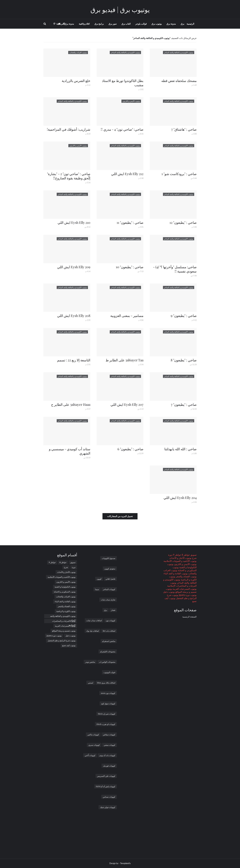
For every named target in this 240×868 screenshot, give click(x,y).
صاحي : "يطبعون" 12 (183, 222)
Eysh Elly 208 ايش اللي (74, 315)
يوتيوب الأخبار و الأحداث (180, 558)
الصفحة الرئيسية (189, 617)
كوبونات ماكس (93, 735)
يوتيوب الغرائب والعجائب (66, 597)
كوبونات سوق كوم (108, 703)
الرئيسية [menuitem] (190, 24)
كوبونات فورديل (109, 766)
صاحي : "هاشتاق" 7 (184, 129)
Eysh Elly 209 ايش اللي (74, 267)
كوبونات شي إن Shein (107, 714)
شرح (194, 558)
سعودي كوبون (110, 569)
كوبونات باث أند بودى (107, 755)
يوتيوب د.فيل (169, 592)
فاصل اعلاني (110, 579)
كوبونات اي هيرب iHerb (106, 724)
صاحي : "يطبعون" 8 (184, 360)
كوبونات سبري (94, 745)
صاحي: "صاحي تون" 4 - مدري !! (122, 129)
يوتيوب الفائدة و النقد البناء (176, 573)
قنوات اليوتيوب (109, 672)
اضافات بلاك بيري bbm (106, 683)
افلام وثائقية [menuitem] (84, 24)
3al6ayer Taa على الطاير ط (124, 360)
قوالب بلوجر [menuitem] (141, 24)
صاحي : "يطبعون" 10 (130, 267)
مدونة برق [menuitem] (171, 24)
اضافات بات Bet (109, 631)
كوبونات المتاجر (109, 589)
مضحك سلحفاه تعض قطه (179, 81)
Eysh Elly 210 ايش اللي (74, 222)
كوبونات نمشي (109, 745)
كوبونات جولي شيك (108, 807)
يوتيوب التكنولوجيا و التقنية (65, 587)
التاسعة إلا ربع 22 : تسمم (74, 360)
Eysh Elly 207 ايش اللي (127, 404)
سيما (97, 589)
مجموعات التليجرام (108, 651)
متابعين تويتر (90, 662)
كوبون (99, 579)
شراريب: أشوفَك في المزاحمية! (69, 129)
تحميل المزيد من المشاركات (120, 516)
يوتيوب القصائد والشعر (186, 576)
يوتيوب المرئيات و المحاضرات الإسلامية (64, 621)
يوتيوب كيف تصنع (69, 645)
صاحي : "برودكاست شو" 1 (179, 174)
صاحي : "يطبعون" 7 (184, 404)
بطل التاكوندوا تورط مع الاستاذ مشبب (123, 83)
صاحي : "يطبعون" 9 (184, 315)
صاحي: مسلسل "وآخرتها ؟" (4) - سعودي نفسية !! (175, 269)
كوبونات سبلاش (109, 735)
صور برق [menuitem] (113, 24)
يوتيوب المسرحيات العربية (184, 589)
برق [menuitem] (182, 24)
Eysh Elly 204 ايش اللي (180, 498)
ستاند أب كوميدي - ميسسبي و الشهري (70, 451)
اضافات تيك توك (93, 631)
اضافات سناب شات (94, 620)
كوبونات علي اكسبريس (106, 776)
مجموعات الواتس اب (107, 662)
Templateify (125, 863)
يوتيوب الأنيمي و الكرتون (185, 564)
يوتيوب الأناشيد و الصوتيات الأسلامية (180, 561)
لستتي (91, 683)
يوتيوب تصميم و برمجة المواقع (64, 631)
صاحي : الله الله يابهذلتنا (180, 449)
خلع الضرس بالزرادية (76, 81)
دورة (170, 555)
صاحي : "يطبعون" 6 (130, 449)
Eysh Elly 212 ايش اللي (127, 174)
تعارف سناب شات (108, 600)
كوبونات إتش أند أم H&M (106, 786)
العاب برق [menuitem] (126, 24)
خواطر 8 (185, 555)
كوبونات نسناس (109, 797)
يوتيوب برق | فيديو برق (120, 9)
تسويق (193, 555)
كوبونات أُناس (90, 755)
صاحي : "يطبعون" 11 (130, 222)
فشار (113, 610)
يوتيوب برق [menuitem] (157, 24)
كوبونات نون (111, 620)
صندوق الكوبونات (109, 558)
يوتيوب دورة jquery (187, 595)
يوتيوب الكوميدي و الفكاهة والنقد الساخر (63, 617)
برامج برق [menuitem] (99, 24)
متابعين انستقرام (109, 641)
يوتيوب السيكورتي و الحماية (65, 592)
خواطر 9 (177, 555)
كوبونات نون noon (108, 693)
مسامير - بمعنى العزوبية (127, 315)
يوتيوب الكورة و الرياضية (66, 611)
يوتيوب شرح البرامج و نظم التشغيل (62, 641)
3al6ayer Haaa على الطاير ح (71, 404)
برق (106, 610)
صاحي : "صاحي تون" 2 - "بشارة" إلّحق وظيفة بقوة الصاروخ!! (69, 176)
